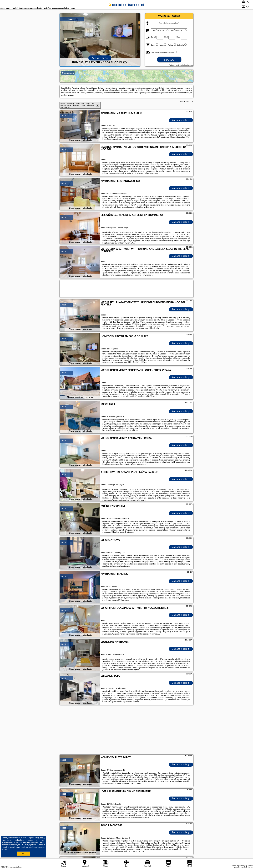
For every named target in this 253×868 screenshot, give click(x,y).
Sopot (63, 116)
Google (42, 838)
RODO (4, 849)
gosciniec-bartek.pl (126, 5)
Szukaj (169, 60)
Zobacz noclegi (181, 120)
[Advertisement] (126, 730)
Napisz (250, 867)
